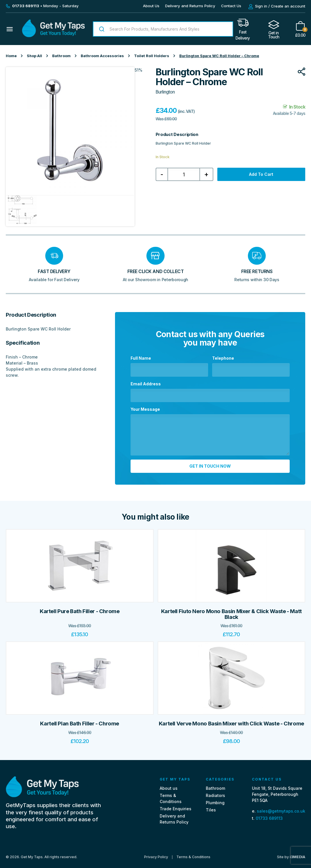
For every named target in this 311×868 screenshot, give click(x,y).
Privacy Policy (156, 854)
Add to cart (261, 174)
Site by (291, 854)
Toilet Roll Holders (152, 56)
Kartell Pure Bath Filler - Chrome (80, 609)
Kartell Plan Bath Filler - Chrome (80, 721)
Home (11, 56)
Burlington (165, 92)
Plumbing (215, 800)
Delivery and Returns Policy (190, 6)
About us (169, 786)
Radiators (215, 793)
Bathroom (61, 56)
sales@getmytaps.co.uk (281, 808)
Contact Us (231, 6)
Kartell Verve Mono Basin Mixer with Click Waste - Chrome (231, 721)
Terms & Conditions (193, 854)
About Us (151, 6)
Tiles (211, 808)
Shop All (34, 56)
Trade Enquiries (176, 806)
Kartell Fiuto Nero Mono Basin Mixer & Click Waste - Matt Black (231, 612)
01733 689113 (269, 816)
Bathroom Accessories (102, 56)
